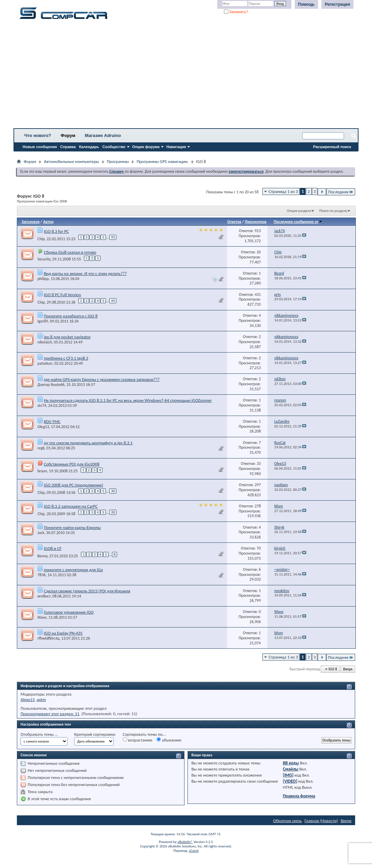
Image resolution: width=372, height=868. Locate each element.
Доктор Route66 (51, 385)
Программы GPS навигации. (163, 161)
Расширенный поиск (332, 147)
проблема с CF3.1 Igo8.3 (66, 358)
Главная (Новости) (321, 821)
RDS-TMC (52, 422)
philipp (43, 279)
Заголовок (31, 222)
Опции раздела (299, 211)
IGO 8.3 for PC (56, 231)
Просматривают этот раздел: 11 (50, 714)
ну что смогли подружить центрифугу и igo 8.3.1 (88, 443)
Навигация (176, 147)
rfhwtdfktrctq (48, 638)
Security (44, 259)
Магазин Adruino (103, 135)
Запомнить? (236, 12)
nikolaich (45, 342)
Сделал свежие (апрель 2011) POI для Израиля (87, 591)
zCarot (194, 851)
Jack (41, 533)
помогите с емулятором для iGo (73, 570)
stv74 (42, 405)
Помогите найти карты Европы (72, 527)
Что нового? (38, 135)
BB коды (291, 763)
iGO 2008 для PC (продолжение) (74, 485)
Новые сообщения (40, 147)
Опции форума (146, 147)
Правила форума (299, 796)
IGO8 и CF (53, 548)
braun (42, 471)
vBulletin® (185, 842)
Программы (118, 161)
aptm (41, 699)
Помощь (306, 4)
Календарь (89, 147)
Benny (42, 556)
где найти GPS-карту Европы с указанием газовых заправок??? (102, 379)
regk (41, 448)
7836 (41, 575)
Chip (41, 239)
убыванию (169, 740)
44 (113, 301)
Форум (68, 135)
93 (113, 237)
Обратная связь (288, 821)
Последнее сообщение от (298, 222)
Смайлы (291, 769)
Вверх (348, 669)
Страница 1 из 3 (283, 191)
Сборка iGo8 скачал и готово (70, 252)
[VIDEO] (290, 781)
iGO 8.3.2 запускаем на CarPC (71, 506)
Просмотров (256, 222)
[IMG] (288, 775)
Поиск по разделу (333, 211)
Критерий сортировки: (95, 734)
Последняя (341, 192)
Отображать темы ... (39, 734)
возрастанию (138, 740)
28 (113, 512)
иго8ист (44, 596)
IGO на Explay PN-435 (63, 633)
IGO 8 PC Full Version (62, 295)
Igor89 (43, 321)
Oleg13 (43, 427)
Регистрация (337, 4)
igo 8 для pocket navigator (67, 337)
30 (113, 491)
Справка (68, 147)
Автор (48, 222)
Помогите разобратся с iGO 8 (71, 316)
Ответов (234, 222)
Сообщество (114, 147)
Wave (42, 617)
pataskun (45, 363)
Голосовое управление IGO (69, 612)
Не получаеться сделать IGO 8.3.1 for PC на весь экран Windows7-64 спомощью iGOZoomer (128, 400)
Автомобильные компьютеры (71, 161)
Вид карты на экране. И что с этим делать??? (85, 273)
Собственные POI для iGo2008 (72, 464)
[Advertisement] (186, 76)
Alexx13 (27, 699)
